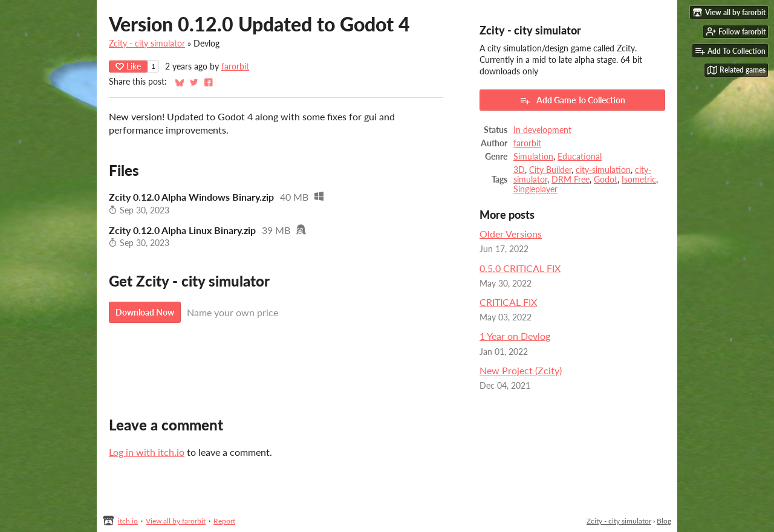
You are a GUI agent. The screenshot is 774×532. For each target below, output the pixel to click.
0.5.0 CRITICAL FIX (520, 268)
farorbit (235, 66)
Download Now (145, 312)
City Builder (550, 170)
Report (224, 521)
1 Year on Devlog (515, 336)
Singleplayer (535, 189)
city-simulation (603, 170)
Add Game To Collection (572, 100)
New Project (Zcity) (521, 370)
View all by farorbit (176, 521)
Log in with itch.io (147, 452)
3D (519, 170)
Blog (664, 521)
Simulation (533, 157)
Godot (606, 180)
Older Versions (511, 234)
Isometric (639, 180)
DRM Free (571, 180)
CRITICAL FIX (508, 302)
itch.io (128, 521)
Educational (580, 157)
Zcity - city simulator (147, 44)
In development (542, 130)
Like (128, 66)
